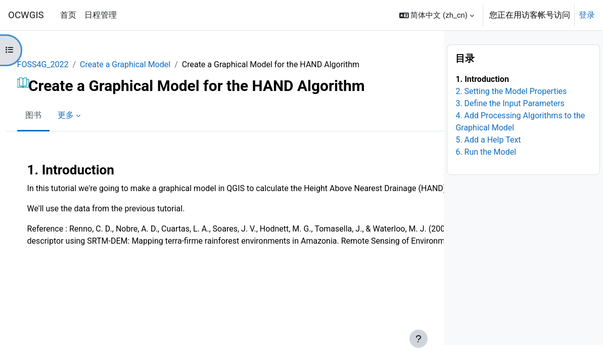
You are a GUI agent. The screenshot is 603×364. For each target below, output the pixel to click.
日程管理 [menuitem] (101, 15)
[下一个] (432, 167)
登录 (587, 15)
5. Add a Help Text (488, 159)
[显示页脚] (419, 339)
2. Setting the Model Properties (511, 110)
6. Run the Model (486, 171)
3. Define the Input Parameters (510, 123)
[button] (437, 15)
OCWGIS (26, 15)
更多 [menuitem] (84, 115)
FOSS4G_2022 (62, 64)
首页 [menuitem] (68, 15)
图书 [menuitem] (52, 115)
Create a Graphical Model (144, 64)
